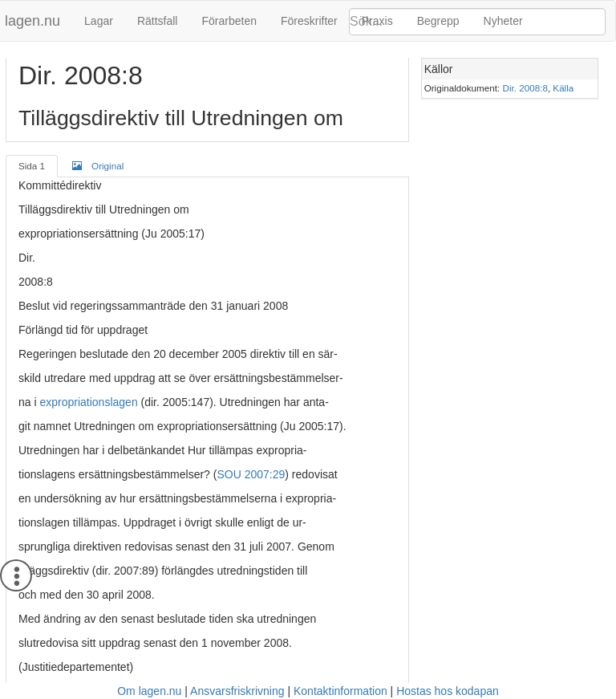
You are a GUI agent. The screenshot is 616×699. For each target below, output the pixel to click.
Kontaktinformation (340, 691)
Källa (563, 88)
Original (98, 165)
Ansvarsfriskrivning (237, 691)
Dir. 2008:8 (525, 88)
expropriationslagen (88, 402)
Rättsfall (158, 21)
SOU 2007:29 (251, 474)
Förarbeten (229, 21)
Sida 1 (32, 166)
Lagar (99, 21)
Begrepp (438, 21)
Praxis (377, 21)
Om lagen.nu (149, 691)
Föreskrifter (309, 21)
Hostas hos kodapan (448, 691)
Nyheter (503, 21)
